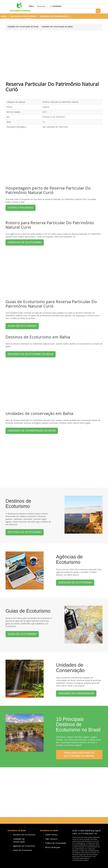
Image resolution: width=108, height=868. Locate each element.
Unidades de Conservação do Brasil (23, 27)
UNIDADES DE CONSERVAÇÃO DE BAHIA (32, 431)
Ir (98, 11)
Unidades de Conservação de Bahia (57, 27)
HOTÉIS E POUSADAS (21, 208)
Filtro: (32, 6)
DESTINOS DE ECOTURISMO (25, 532)
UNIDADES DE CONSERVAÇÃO (76, 693)
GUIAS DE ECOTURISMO (22, 326)
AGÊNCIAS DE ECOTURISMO (25, 242)
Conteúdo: (57, 6)
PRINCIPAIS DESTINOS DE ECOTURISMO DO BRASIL (79, 754)
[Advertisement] (54, 56)
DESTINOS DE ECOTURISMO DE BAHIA (31, 354)
